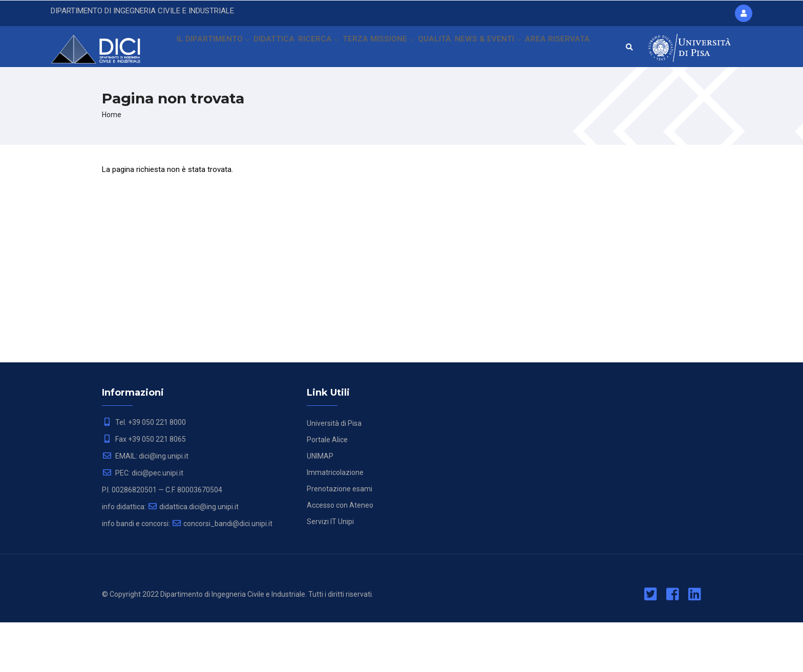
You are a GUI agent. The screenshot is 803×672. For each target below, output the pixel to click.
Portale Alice (327, 489)
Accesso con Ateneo (340, 555)
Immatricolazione (335, 522)
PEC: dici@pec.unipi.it (143, 523)
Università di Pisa (334, 473)
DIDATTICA (273, 49)
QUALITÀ (440, 49)
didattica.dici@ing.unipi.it (193, 556)
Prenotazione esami (340, 538)
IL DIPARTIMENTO (209, 49)
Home (112, 164)
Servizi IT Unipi (330, 571)
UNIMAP (320, 506)
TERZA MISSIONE (382, 49)
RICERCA (320, 49)
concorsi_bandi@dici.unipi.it (222, 573)
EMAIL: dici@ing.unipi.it (145, 506)
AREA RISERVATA (204, 94)
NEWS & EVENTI (495, 49)
